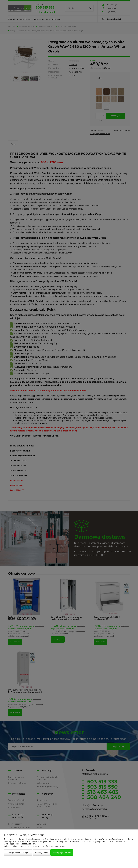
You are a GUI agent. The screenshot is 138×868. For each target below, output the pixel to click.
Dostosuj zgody (41, 852)
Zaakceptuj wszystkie (62, 852)
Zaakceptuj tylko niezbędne (18, 852)
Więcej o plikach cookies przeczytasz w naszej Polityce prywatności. (35, 846)
